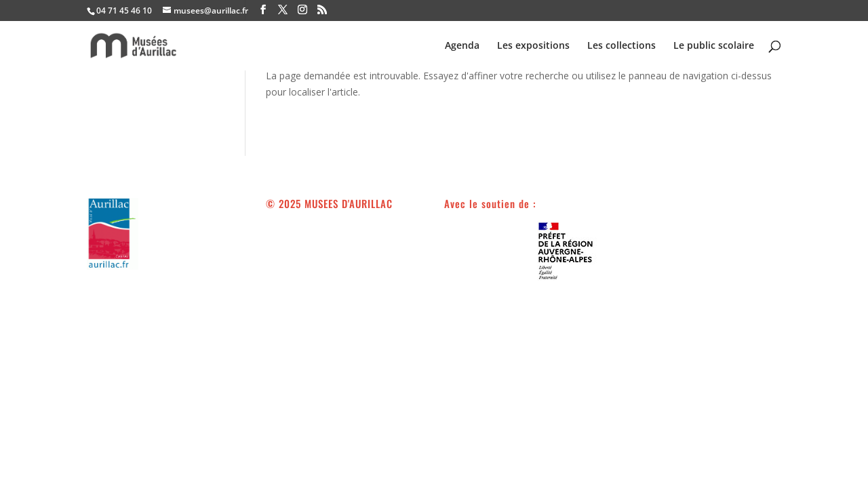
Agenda (462, 46)
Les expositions (533, 46)
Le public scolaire (714, 46)
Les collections (622, 46)
